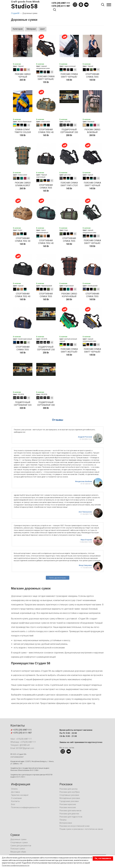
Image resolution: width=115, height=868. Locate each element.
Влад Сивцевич (85, 565)
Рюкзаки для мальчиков (70, 811)
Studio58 (25, 6)
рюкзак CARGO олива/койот (23, 184)
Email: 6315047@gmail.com (22, 748)
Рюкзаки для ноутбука (70, 792)
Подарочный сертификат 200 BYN (69, 131)
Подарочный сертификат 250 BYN (46, 348)
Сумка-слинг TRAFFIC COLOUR (23, 131)
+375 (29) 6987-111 (61, 3)
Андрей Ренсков (85, 437)
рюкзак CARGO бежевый (92, 131)
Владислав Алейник (84, 481)
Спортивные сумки (19, 842)
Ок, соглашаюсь (103, 858)
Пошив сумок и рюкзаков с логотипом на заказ (81, 829)
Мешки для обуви (18, 852)
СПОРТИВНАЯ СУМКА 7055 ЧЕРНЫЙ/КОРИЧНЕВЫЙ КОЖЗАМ (46, 186)
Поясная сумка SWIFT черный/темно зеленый (69, 76)
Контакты (15, 801)
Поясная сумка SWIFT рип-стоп (69, 184)
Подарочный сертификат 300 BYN (46, 404)
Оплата (14, 789)
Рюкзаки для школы (69, 789)
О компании (16, 798)
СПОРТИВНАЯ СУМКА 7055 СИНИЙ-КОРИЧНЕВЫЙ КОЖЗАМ (23, 348)
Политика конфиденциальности (25, 807)
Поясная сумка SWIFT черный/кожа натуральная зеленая (92, 242)
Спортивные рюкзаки (69, 795)
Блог (13, 804)
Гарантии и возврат (20, 795)
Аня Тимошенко (85, 512)
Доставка (15, 792)
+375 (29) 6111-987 (61, 6)
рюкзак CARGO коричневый (69, 295)
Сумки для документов (21, 846)
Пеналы (63, 820)
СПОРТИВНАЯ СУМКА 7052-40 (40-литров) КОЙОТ (23, 240)
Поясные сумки (18, 849)
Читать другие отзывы (58, 578)
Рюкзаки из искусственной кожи (74, 826)
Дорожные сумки (18, 839)
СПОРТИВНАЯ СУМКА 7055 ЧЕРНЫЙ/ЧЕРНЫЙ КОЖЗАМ (92, 76)
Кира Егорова (86, 540)
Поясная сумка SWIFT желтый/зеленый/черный (69, 351)
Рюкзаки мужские (68, 804)
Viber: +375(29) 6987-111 (21, 739)
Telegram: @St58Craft (20, 745)
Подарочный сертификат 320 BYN (23, 404)
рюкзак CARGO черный (23, 76)
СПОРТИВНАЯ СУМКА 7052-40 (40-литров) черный (23, 295)
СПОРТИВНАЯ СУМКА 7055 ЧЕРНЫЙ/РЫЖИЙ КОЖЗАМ (46, 295)
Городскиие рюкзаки (69, 801)
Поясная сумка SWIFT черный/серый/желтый (92, 351)
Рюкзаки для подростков (71, 817)
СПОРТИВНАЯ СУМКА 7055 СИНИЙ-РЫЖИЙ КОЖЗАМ (92, 295)
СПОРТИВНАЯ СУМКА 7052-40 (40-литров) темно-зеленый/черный (46, 242)
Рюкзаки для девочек (69, 814)
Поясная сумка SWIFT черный (92, 184)
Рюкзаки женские (68, 807)
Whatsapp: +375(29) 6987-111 (23, 742)
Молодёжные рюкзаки (70, 798)
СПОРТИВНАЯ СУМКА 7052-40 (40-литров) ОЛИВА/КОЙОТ (46, 131)
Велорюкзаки (66, 823)
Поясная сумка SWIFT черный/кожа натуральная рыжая (46, 78)
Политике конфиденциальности (16, 865)
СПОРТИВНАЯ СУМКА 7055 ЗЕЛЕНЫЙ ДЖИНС (69, 240)
